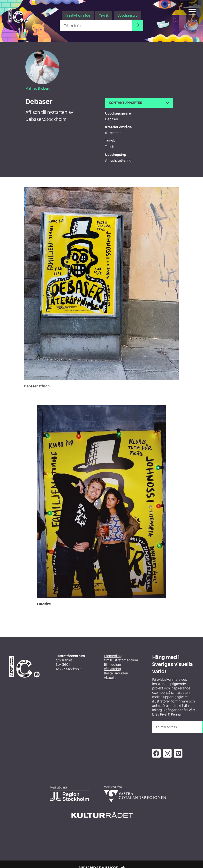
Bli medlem (113, 665)
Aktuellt (110, 678)
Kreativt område (78, 15)
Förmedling (113, 656)
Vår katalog (113, 669)
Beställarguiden (116, 673)
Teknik (104, 15)
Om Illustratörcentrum (121, 660)
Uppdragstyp (128, 15)
